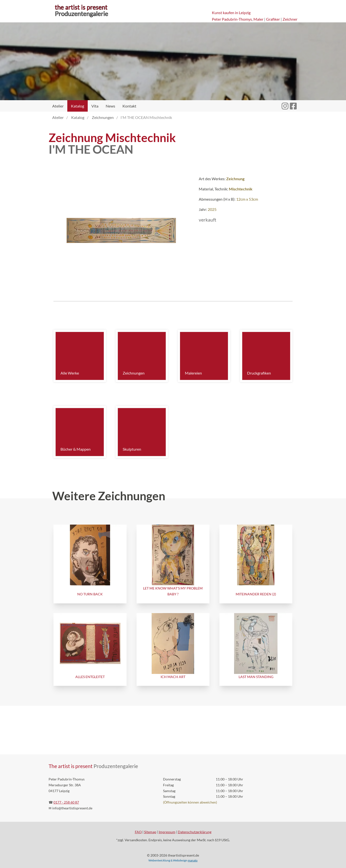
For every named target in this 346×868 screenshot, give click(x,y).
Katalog (78, 106)
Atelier (58, 106)
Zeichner (290, 19)
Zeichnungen (134, 373)
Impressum (167, 832)
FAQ (138, 832)
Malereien (193, 373)
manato (193, 860)
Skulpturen (132, 449)
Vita (95, 106)
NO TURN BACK (90, 594)
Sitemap (150, 832)
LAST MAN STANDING (256, 677)
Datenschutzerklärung (195, 832)
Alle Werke (70, 373)
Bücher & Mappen (76, 449)
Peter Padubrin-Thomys (232, 19)
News (110, 106)
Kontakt (129, 106)
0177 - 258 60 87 (66, 802)
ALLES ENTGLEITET (90, 677)
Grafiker (273, 19)
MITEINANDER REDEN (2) (256, 594)
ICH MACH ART (173, 677)
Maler (258, 19)
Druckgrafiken (259, 373)
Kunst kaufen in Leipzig (231, 13)
